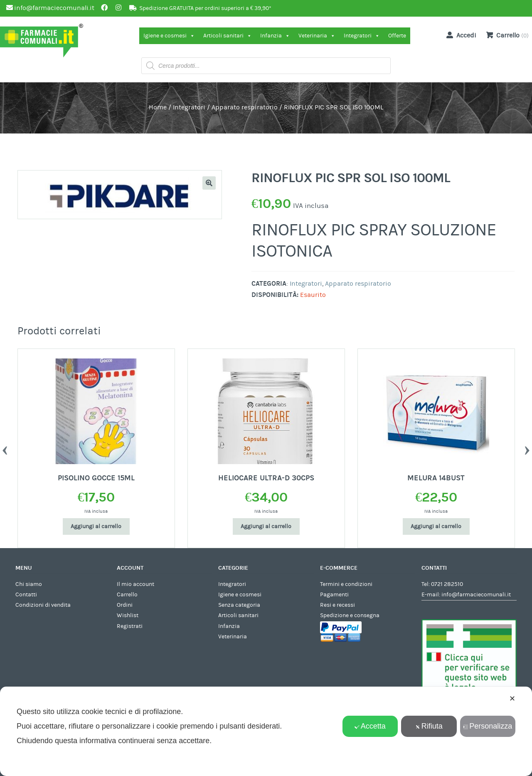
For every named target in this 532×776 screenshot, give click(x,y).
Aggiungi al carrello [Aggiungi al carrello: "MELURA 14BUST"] (436, 526)
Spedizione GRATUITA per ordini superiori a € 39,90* (205, 8)
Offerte (397, 36)
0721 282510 (447, 584)
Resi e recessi (337, 605)
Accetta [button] (370, 726)
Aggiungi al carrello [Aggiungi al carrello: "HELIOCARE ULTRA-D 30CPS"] (266, 526)
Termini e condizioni (346, 584)
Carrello (127, 595)
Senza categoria (239, 605)
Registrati (130, 626)
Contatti (26, 595)
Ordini (125, 605)
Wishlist (128, 615)
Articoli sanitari (228, 36)
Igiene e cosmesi (169, 36)
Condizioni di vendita (43, 605)
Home (158, 107)
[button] (209, 183)
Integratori (362, 36)
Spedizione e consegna (350, 615)
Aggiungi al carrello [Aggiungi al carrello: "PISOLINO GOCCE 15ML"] (96, 526)
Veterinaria (317, 36)
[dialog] (266, 731)
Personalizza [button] (488, 726)
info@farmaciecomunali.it (476, 595)
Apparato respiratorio (245, 107)
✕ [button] (512, 699)
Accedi (460, 35)
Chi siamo (29, 584)
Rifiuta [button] (429, 726)
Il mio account (135, 584)
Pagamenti (334, 595)
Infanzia (275, 36)
